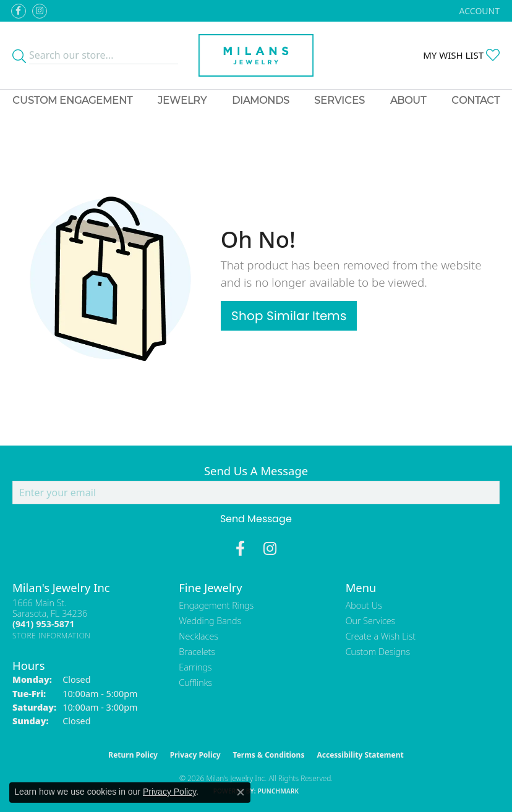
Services (339, 100)
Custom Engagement (72, 100)
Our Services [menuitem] (371, 621)
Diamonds (261, 100)
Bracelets (197, 652)
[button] (478, 11)
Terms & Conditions (269, 755)
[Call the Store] (43, 624)
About (408, 100)
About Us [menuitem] (364, 605)
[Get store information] (52, 636)
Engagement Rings (216, 605)
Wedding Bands (210, 621)
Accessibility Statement (360, 755)
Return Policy (133, 755)
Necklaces (198, 636)
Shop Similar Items (289, 316)
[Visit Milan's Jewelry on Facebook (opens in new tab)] (19, 11)
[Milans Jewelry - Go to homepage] (256, 55)
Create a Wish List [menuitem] (381, 636)
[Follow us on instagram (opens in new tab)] (40, 11)
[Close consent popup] (241, 792)
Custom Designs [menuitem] (378, 652)
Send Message (256, 519)
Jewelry (182, 100)
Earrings (195, 667)
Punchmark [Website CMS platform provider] (279, 791)
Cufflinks (195, 683)
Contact (476, 100)
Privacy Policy (195, 755)
